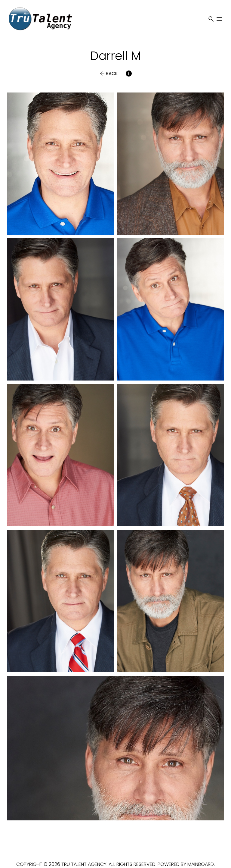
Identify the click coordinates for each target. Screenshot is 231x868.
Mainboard (201, 864)
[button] (108, 74)
